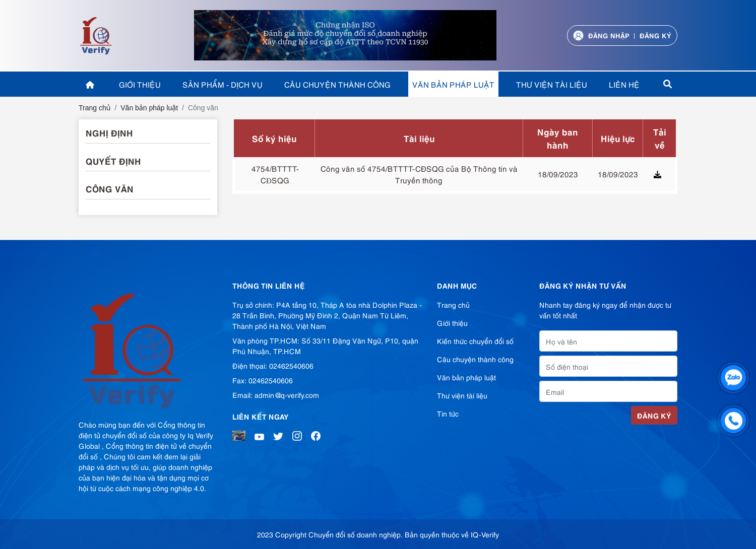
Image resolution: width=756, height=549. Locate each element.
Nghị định (109, 132)
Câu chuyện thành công (337, 84)
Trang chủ (453, 304)
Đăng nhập (609, 35)
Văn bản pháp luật (453, 84)
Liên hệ (624, 84)
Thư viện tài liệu (552, 84)
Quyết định (113, 161)
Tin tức (448, 413)
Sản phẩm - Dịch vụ (223, 84)
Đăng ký (655, 35)
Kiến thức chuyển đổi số (475, 341)
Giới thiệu (140, 84)
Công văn (110, 188)
